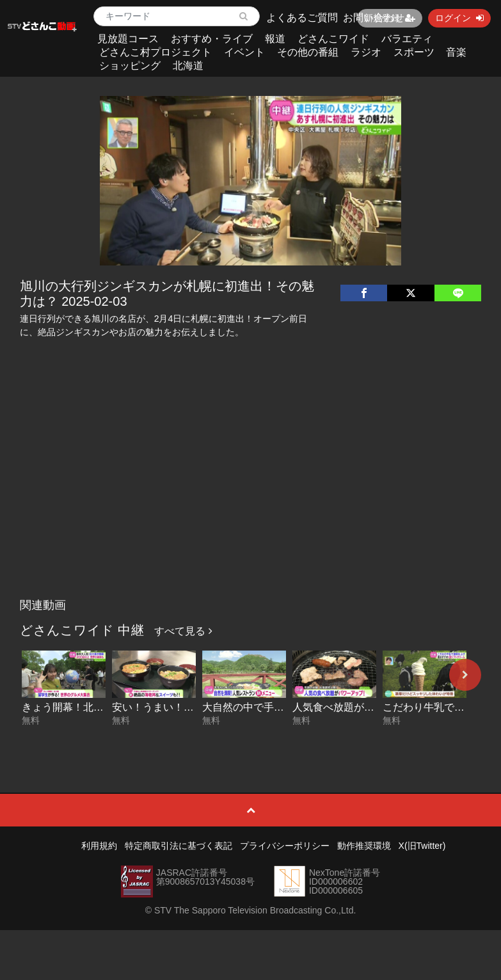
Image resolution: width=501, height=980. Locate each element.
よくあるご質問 (302, 18)
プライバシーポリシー (285, 846)
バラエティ (407, 39)
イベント (244, 52)
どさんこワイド (333, 39)
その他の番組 (308, 52)
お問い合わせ (374, 18)
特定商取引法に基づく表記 (179, 846)
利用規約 (99, 846)
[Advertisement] (250, 496)
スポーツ (414, 52)
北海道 (188, 66)
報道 (275, 39)
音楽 (456, 52)
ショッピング (130, 66)
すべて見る (183, 631)
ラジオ (366, 52)
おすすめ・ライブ (212, 39)
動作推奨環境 (364, 846)
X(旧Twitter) (422, 846)
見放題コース (128, 39)
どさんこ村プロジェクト (155, 52)
